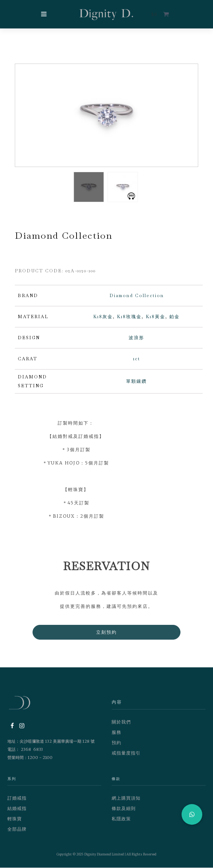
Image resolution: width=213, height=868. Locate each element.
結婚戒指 (17, 809)
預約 (116, 743)
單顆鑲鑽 (136, 382)
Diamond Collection (137, 296)
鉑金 (175, 317)
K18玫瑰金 (129, 317)
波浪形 (136, 338)
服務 (116, 733)
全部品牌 (17, 829)
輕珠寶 (15, 819)
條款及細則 (124, 809)
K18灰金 (103, 317)
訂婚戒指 (17, 798)
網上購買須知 (126, 798)
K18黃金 (155, 317)
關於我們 (121, 722)
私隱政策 (121, 819)
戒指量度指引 (126, 753)
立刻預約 (106, 632)
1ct (137, 359)
